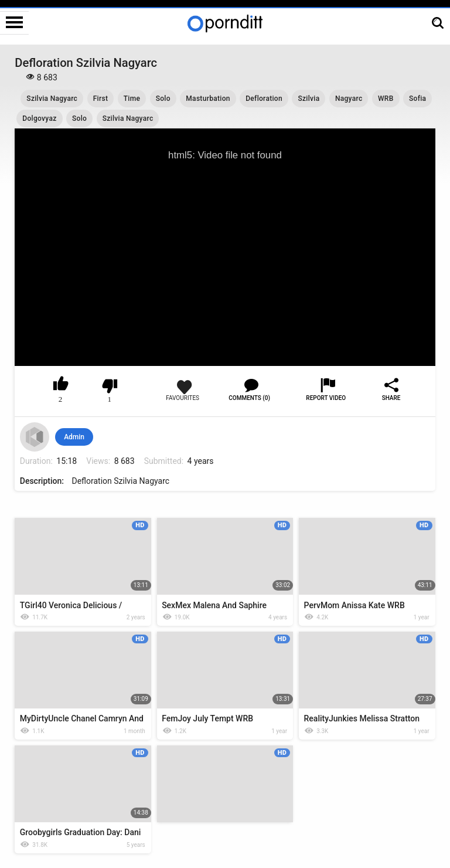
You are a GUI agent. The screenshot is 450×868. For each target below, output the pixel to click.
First (101, 99)
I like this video (61, 386)
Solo (163, 99)
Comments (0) (249, 398)
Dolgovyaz (39, 118)
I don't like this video (110, 386)
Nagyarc (349, 99)
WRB (386, 99)
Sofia (417, 99)
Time (132, 99)
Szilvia (308, 99)
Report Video (326, 398)
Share (391, 398)
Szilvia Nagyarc (52, 99)
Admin (74, 437)
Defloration (264, 99)
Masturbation (208, 99)
